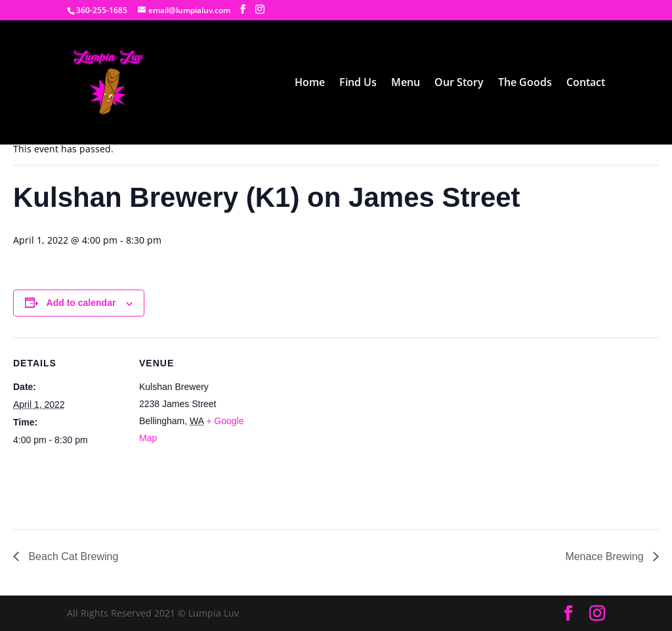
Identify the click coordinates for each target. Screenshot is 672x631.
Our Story (459, 83)
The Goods (525, 83)
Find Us (358, 83)
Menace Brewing (606, 556)
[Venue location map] (334, 428)
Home (310, 83)
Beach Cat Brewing (72, 556)
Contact (586, 83)
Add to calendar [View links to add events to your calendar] (81, 303)
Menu (406, 83)
